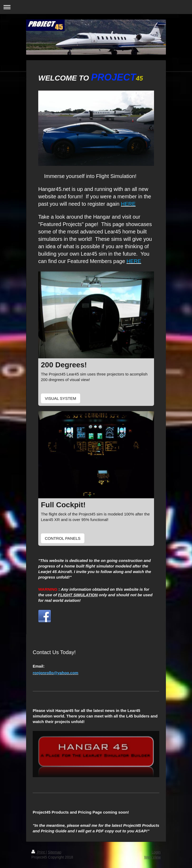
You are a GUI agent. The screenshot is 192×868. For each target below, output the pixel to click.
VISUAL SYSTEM (61, 398)
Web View (152, 857)
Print (39, 852)
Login (156, 852)
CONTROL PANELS (63, 538)
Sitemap (54, 852)
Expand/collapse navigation (96, 7)
